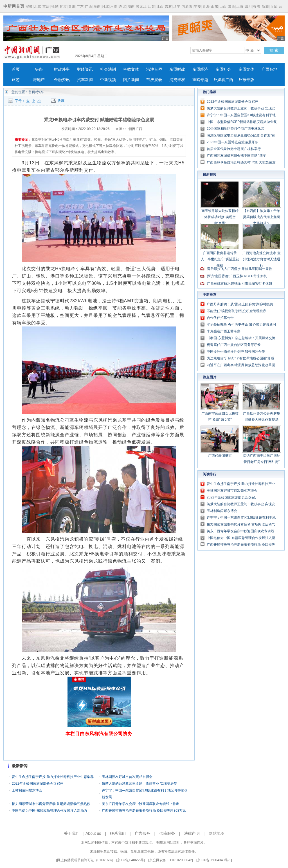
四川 (248, 6)
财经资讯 (85, 69)
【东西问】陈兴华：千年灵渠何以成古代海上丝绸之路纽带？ (262, 217)
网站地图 (217, 833)
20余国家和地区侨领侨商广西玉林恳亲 (236, 129)
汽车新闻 (85, 80)
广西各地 (269, 69)
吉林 (168, 6)
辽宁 (177, 6)
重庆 (46, 6)
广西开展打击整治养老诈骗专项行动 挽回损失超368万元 (144, 811)
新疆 (265, 6)
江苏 (152, 6)
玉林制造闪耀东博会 (27, 790)
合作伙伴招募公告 (220, 318)
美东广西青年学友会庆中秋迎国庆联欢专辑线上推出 (141, 804)
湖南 (131, 6)
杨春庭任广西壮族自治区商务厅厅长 (234, 345)
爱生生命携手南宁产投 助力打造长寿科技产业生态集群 (53, 777)
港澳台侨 (154, 69)
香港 (257, 6)
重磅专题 (200, 80)
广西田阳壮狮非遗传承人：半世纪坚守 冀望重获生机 (220, 259)
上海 (240, 6)
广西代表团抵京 (220, 456)
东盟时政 (177, 69)
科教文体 (131, 69)
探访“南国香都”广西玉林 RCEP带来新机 (237, 276)
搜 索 (274, 50)
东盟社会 (223, 69)
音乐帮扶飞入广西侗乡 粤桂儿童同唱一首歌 (239, 269)
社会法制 (108, 69)
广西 (89, 6)
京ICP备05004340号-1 (214, 860)
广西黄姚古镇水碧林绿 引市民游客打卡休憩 (239, 283)
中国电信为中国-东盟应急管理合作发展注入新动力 (49, 811)
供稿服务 (167, 833)
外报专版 (246, 80)
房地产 (39, 80)
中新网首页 (14, 6)
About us (93, 833)
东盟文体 (246, 69)
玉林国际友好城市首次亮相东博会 (127, 777)
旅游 (16, 80)
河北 (105, 6)
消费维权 (177, 80)
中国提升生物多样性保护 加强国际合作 (236, 352)
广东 (80, 6)
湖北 (123, 6)
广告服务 (143, 833)
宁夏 (198, 6)
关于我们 (72, 833)
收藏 (61, 101)
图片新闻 (131, 80)
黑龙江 (141, 6)
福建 (55, 6)
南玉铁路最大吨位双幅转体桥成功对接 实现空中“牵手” (220, 217)
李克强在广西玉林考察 (224, 331)
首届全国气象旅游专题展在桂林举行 (234, 149)
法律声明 (192, 833)
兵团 (274, 6)
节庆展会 (154, 80)
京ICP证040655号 (130, 860)
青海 (206, 6)
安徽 (29, 6)
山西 (223, 6)
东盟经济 (200, 69)
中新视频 (108, 80)
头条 (39, 69)
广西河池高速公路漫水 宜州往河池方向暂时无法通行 (261, 259)
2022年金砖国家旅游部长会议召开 (38, 784)
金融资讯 (62, 80)
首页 (16, 69)
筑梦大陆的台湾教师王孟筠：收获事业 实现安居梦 (139, 784)
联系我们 (118, 833)
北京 (38, 6)
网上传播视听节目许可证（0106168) (85, 860)
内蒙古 (187, 6)
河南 (114, 6)
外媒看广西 (223, 80)
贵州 (72, 6)
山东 (215, 6)
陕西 (231, 6)
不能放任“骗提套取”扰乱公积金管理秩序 (237, 311)
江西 (160, 6)
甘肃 (63, 6)
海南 (97, 6)
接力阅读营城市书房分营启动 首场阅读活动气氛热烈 (51, 804)
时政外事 (62, 69)
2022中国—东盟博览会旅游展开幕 (232, 142)
